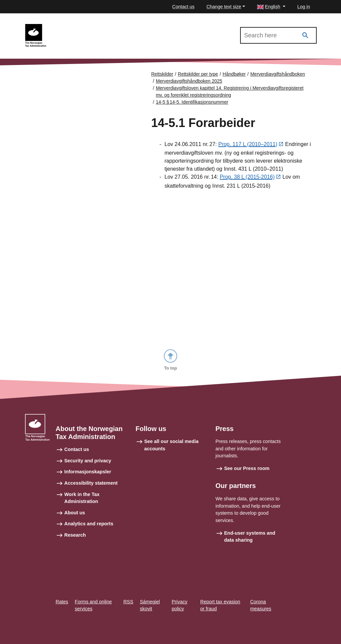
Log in (304, 7)
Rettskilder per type (198, 74)
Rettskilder (162, 74)
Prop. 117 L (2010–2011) (248, 144)
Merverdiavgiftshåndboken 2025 (90, 27)
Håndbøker (234, 74)
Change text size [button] (224, 7)
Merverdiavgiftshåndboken (278, 74)
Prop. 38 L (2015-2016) (247, 177)
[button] (271, 7)
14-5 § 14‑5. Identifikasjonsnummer (192, 102)
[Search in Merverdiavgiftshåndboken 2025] (278, 35)
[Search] (305, 35)
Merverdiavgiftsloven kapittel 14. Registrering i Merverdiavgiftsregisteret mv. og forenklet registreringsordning (230, 91)
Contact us (183, 7)
